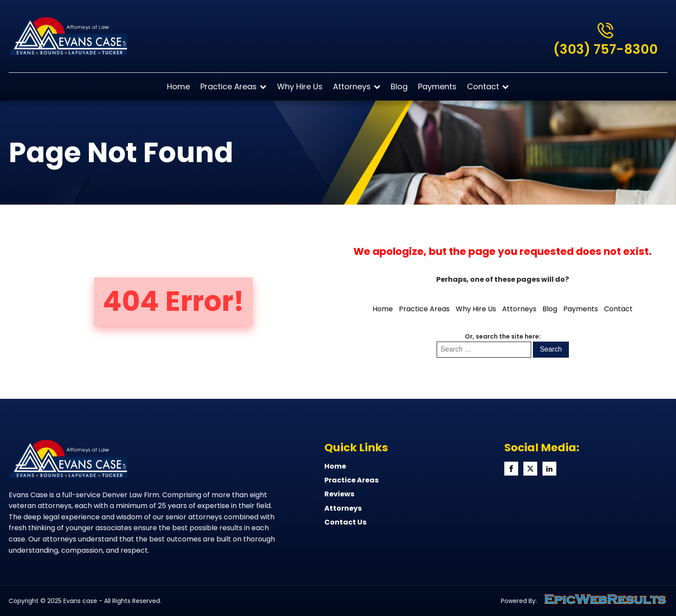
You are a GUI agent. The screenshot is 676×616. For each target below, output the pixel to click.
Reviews (339, 494)
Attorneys (357, 86)
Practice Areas (233, 86)
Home (178, 86)
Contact (488, 86)
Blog (399, 86)
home (335, 466)
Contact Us (345, 522)
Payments (437, 86)
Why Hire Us (300, 86)
